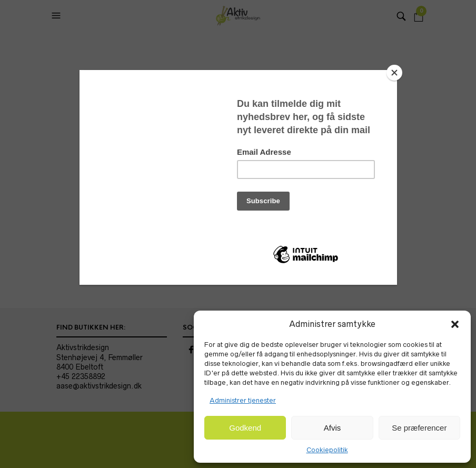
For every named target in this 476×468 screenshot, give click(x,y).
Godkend (245, 428)
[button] (455, 324)
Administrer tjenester (243, 400)
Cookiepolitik (327, 450)
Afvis (333, 428)
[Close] (394, 73)
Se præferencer (419, 428)
